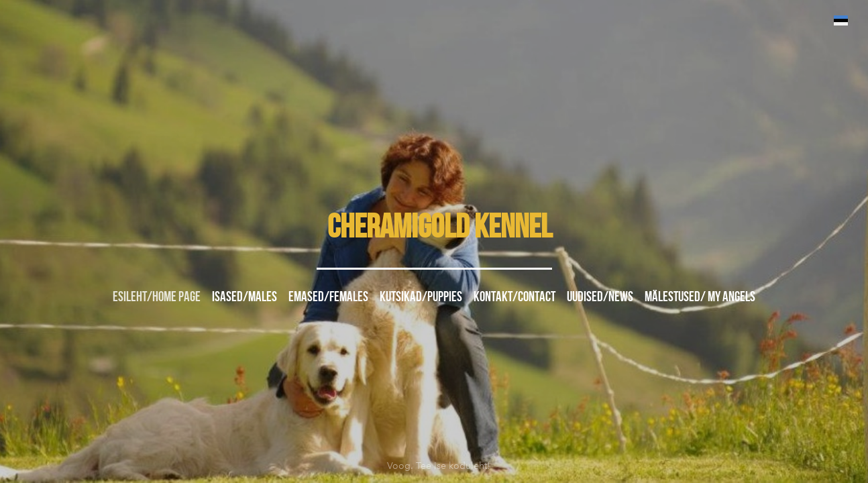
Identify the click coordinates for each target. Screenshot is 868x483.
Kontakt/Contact (514, 296)
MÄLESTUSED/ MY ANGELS (700, 296)
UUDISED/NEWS (600, 296)
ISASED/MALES (245, 296)
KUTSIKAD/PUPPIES (421, 296)
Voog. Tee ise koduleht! (439, 463)
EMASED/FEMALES (328, 296)
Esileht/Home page (157, 296)
